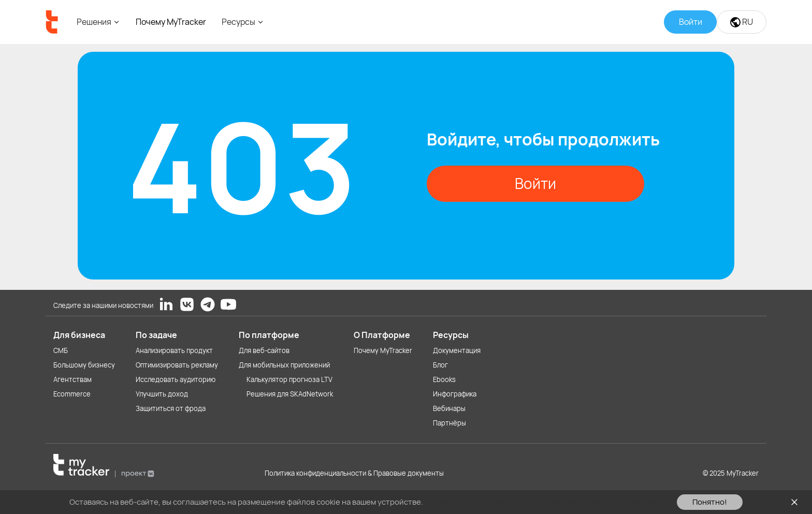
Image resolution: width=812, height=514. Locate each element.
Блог (440, 365)
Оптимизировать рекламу (177, 365)
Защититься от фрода (171, 408)
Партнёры (450, 423)
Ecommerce (72, 394)
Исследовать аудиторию (176, 379)
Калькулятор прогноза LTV (289, 379)
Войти (535, 183)
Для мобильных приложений (284, 365)
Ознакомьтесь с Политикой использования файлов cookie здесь (544, 502)
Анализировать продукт (174, 350)
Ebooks (444, 379)
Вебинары (449, 408)
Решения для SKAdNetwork (290, 394)
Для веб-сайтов (264, 350)
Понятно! (710, 502)
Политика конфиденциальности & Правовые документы (354, 473)
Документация (457, 350)
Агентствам (72, 379)
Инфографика (455, 394)
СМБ (61, 350)
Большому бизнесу (84, 365)
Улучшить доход (162, 394)
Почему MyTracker (171, 22)
